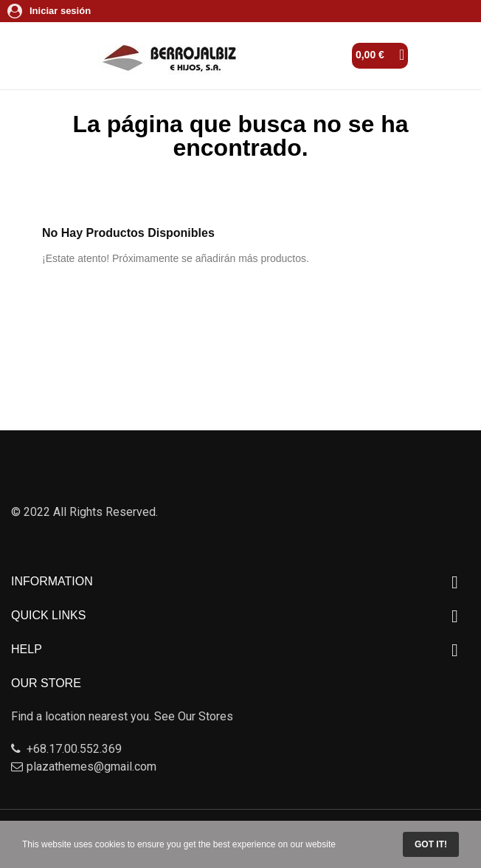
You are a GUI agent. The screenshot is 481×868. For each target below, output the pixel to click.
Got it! (431, 844)
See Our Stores (194, 716)
